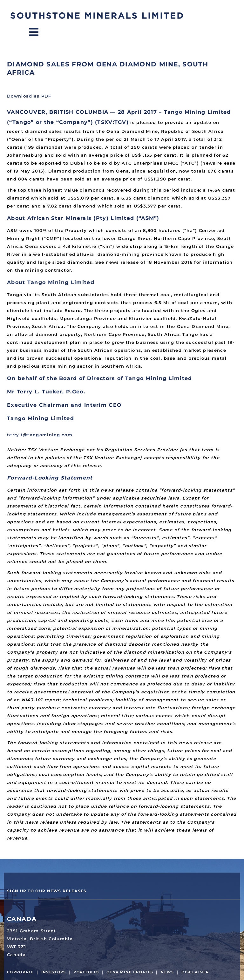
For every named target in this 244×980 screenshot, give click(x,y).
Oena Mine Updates (130, 972)
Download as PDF (29, 96)
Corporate (20, 972)
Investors (54, 972)
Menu (39, 32)
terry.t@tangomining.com (40, 435)
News (167, 972)
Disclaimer (195, 972)
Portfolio (86, 972)
